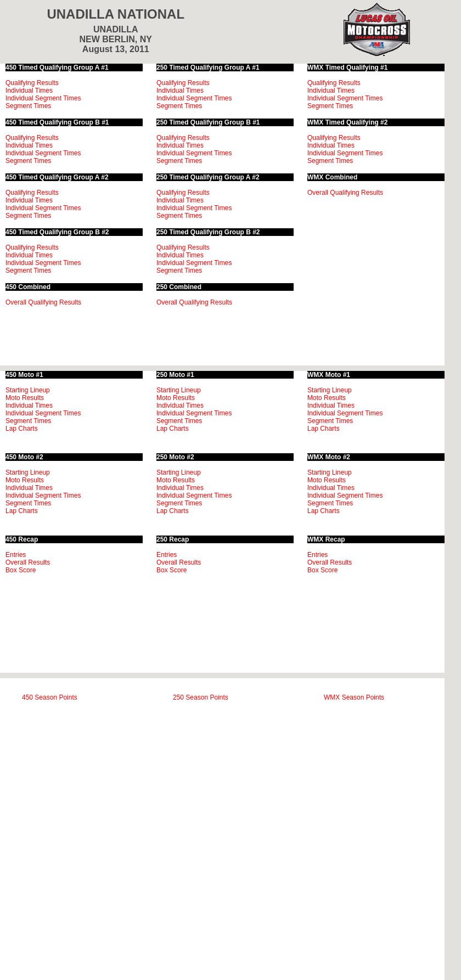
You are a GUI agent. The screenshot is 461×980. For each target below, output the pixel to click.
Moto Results (25, 398)
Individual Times (29, 91)
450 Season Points (50, 697)
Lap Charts (22, 429)
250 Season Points (201, 697)
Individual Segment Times (43, 98)
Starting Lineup (28, 390)
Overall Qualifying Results (43, 302)
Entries (16, 555)
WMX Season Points (354, 697)
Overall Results (28, 562)
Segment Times (28, 106)
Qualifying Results (32, 83)
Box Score (21, 570)
